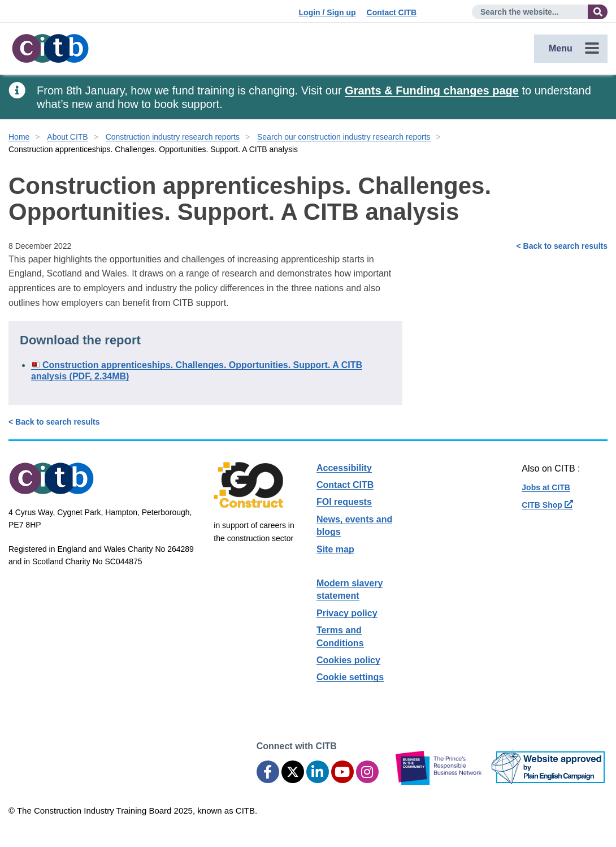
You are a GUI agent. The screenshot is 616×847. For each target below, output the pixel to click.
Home (19, 137)
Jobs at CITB (546, 487)
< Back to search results (562, 246)
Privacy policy (347, 613)
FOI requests (344, 502)
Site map (335, 549)
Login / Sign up (327, 12)
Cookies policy (348, 660)
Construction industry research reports (173, 137)
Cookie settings (350, 677)
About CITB (67, 137)
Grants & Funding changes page (432, 90)
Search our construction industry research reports (344, 137)
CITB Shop (547, 505)
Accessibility (344, 468)
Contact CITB (392, 12)
